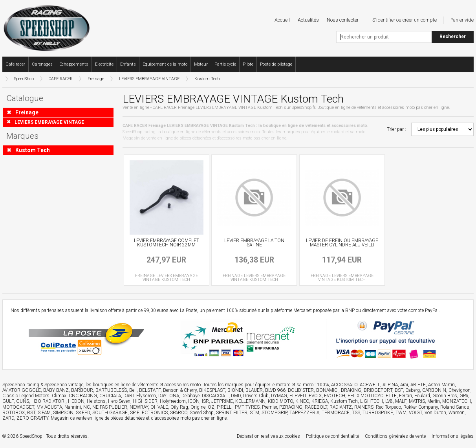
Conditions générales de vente (395, 436)
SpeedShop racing (21, 385)
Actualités (308, 20)
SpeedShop (24, 79)
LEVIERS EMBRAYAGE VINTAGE (149, 79)
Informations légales (453, 436)
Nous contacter (343, 20)
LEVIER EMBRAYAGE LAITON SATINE (254, 243)
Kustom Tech (207, 79)
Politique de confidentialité (332, 436)
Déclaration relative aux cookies (268, 436)
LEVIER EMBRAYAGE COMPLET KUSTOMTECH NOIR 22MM (167, 243)
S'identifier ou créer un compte (405, 20)
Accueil (282, 20)
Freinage (96, 79)
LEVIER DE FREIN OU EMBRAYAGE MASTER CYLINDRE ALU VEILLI (342, 243)
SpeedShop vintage (64, 385)
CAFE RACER (61, 79)
